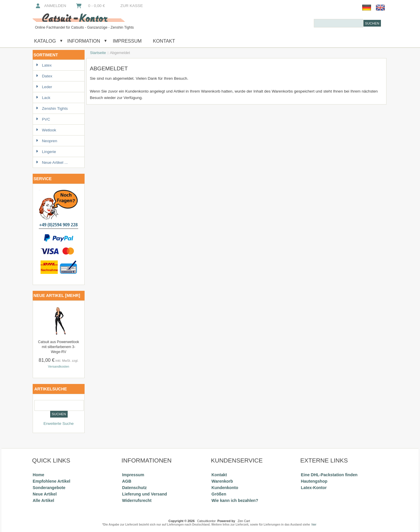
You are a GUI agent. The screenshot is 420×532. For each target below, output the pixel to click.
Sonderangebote (49, 488)
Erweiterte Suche (59, 424)
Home (38, 475)
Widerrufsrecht (137, 500)
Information (84, 41)
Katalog (45, 41)
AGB (127, 481)
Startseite (98, 53)
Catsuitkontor (206, 521)
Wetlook (46, 130)
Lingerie (46, 152)
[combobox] (338, 23)
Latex (44, 65)
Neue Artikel (45, 494)
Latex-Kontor (314, 488)
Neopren (47, 141)
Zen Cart (244, 521)
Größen (219, 494)
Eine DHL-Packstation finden (329, 475)
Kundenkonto (225, 488)
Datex (44, 76)
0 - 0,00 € (90, 6)
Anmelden (50, 6)
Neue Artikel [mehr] (57, 295)
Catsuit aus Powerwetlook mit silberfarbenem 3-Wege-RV (58, 347)
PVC (43, 119)
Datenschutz (134, 488)
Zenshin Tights (52, 108)
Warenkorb (222, 481)
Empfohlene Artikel (51, 481)
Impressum (126, 41)
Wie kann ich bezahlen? (235, 500)
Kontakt (164, 41)
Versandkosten (58, 366)
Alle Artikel (43, 500)
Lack (43, 98)
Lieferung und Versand (145, 494)
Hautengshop (314, 481)
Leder (44, 87)
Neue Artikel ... (52, 162)
